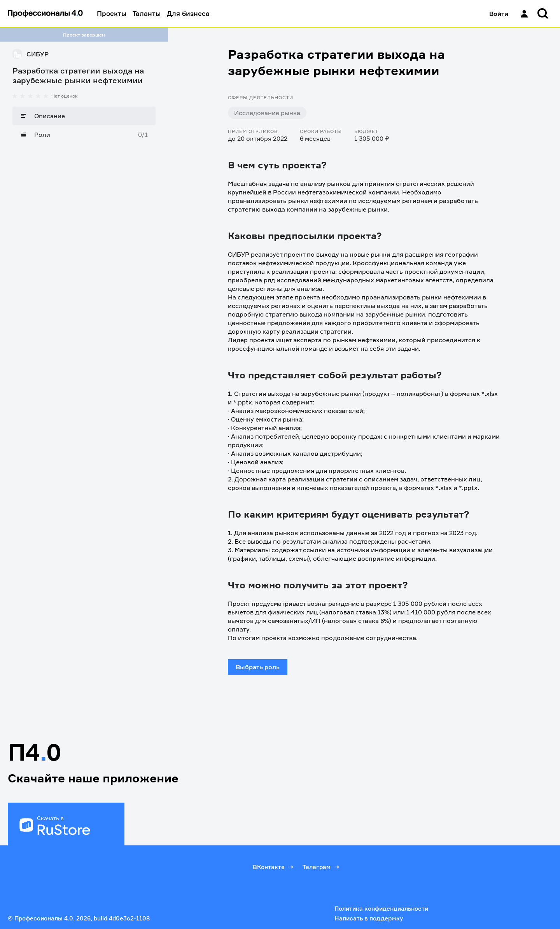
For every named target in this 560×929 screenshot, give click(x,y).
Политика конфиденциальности (381, 909)
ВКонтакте (274, 867)
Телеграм (322, 867)
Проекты (112, 13)
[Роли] (84, 135)
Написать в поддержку (369, 918)
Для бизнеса (188, 13)
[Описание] (84, 116)
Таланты (147, 13)
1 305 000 (409, 604)
